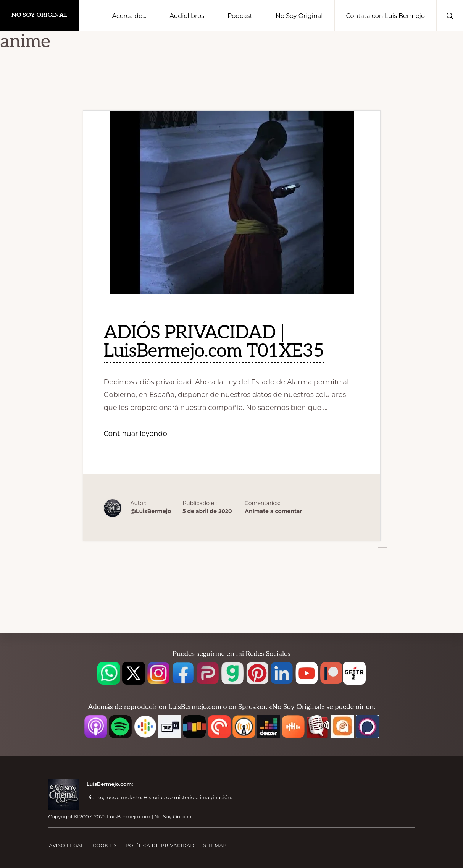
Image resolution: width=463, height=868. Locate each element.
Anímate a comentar (273, 511)
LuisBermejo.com (109, 784)
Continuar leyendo (136, 434)
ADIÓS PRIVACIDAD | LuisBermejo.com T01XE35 (214, 342)
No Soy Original (39, 15)
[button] (450, 15)
